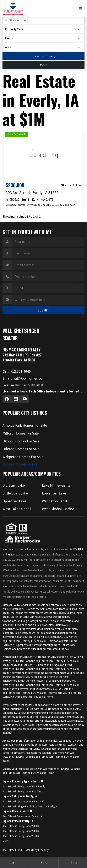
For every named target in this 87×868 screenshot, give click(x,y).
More (43, 65)
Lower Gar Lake (54, 493)
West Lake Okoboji (17, 509)
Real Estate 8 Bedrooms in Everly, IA (22, 816)
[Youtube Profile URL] (25, 399)
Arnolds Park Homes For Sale (25, 425)
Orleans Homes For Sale (21, 449)
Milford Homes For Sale (21, 433)
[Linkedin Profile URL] (16, 399)
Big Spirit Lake (14, 485)
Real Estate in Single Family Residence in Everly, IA (30, 806)
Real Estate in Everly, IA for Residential (23, 791)
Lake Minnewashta (56, 485)
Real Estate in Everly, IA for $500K (21, 836)
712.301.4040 (17, 371)
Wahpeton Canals (55, 501)
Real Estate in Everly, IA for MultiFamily (24, 786)
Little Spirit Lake (15, 493)
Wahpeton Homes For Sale (23, 457)
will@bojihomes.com (24, 378)
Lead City (43, 850)
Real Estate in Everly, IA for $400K (21, 831)
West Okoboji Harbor (58, 509)
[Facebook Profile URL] (7, 399)
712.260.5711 (66, 205)
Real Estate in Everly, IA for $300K (21, 826)
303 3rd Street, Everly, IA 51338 (32, 193)
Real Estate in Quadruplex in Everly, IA (23, 801)
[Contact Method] (48, 288)
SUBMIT (43, 310)
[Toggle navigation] (81, 9)
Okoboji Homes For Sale (21, 441)
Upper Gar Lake (14, 501)
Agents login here (20, 464)
